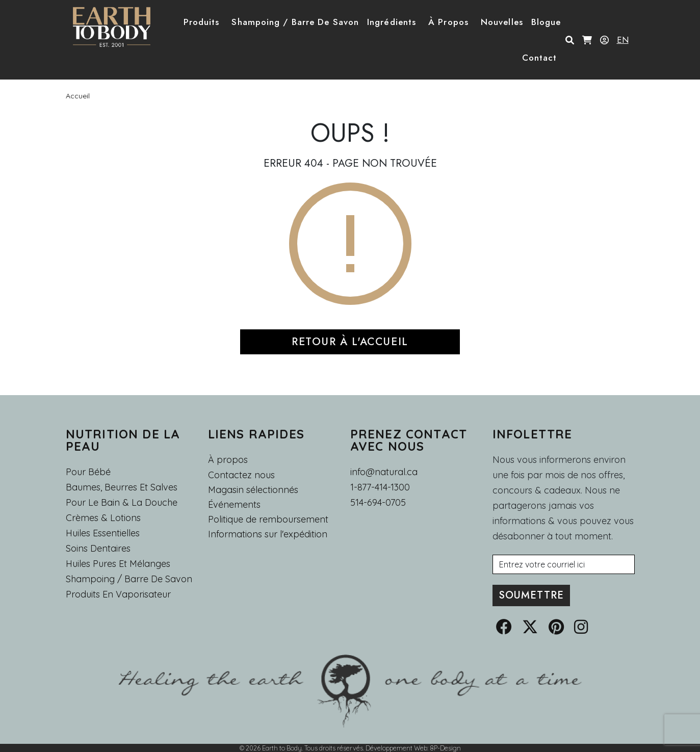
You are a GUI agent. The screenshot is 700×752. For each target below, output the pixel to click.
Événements (234, 505)
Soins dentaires (98, 548)
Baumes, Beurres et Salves (122, 487)
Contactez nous (241, 475)
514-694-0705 (378, 502)
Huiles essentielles (103, 533)
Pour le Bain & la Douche (122, 502)
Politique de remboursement (268, 520)
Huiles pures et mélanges (118, 564)
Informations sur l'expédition (268, 534)
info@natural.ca (384, 472)
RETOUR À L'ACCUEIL (350, 342)
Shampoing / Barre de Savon (129, 579)
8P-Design (445, 748)
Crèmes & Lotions (103, 518)
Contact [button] (540, 58)
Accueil (78, 96)
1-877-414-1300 (380, 487)
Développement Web (396, 748)
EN (623, 40)
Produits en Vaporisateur (118, 594)
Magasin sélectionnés (253, 490)
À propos (228, 460)
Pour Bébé (88, 472)
